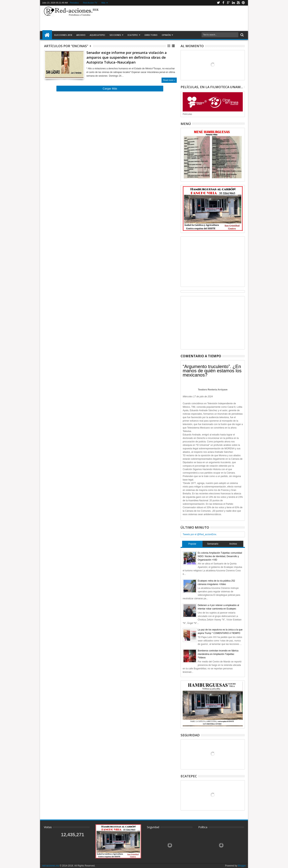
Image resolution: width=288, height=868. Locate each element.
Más (103, 3)
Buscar (242, 35)
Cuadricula (169, 46)
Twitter (218, 3)
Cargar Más (110, 89)
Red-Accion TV (90, 3)
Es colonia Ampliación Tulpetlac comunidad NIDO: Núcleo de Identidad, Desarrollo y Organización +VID (220, 556)
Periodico (74, 3)
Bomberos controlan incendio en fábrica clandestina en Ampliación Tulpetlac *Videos (218, 654)
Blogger (242, 866)
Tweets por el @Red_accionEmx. (200, 534)
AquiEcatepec (98, 35)
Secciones (115, 35)
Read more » (169, 80)
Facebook (223, 3)
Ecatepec (133, 35)
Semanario (213, 544)
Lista (174, 46)
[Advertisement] (173, 18)
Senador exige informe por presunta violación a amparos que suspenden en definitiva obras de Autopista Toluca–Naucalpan (127, 57)
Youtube (238, 3)
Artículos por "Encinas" (66, 46)
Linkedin (233, 3)
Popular (192, 544)
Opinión (166, 35)
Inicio (47, 35)
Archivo (81, 35)
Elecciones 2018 (63, 35)
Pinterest (243, 3)
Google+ (228, 3)
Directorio (151, 35)
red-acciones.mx (51, 866)
